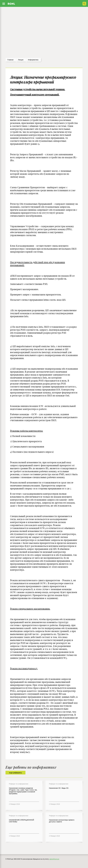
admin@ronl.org (54, 859)
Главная (10, 60)
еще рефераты (15, 773)
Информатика (33, 60)
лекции (21, 60)
